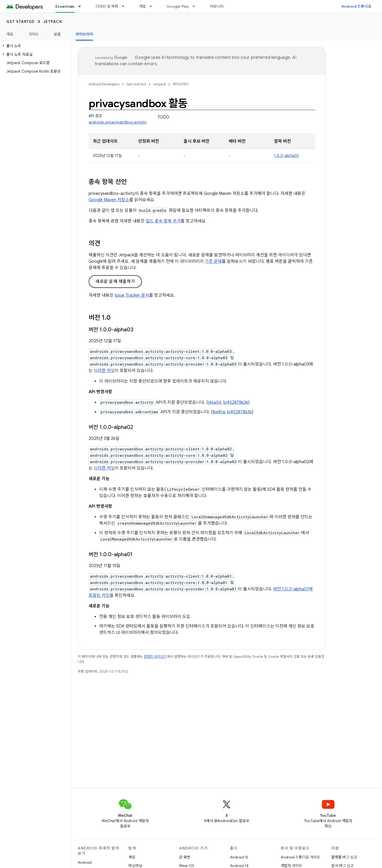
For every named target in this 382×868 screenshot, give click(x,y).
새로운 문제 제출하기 (115, 282)
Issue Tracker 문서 (132, 295)
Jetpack (53, 21)
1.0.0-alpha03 (286, 156)
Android (85, 862)
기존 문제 (213, 261)
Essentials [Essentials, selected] (65, 6)
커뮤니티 (217, 6)
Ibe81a (219, 412)
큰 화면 (185, 857)
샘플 (57, 34)
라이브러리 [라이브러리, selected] (84, 34)
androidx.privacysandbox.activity (118, 122)
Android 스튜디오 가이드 (300, 857)
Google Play (178, 6)
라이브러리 (181, 84)
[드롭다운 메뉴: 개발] (153, 6)
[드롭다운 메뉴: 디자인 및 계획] (125, 6)
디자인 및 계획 (107, 6)
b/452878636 (236, 402)
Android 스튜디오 (356, 6)
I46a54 (214, 402)
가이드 (34, 34)
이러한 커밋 (104, 371)
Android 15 (239, 857)
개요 (10, 34)
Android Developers (104, 84)
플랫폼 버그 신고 (344, 857)
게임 (132, 857)
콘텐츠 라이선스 (155, 657)
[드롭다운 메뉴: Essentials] (82, 6)
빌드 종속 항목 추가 (163, 221)
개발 (143, 6)
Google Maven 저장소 (109, 200)
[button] (35, 46)
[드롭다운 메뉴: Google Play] (196, 6)
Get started (21, 21)
